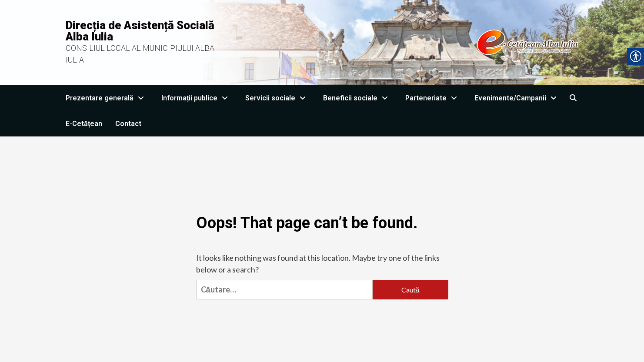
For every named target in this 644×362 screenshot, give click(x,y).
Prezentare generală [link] (107, 98)
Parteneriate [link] (433, 98)
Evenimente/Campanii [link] (518, 98)
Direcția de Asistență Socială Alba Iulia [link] (140, 31)
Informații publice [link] (197, 98)
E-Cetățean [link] (84, 124)
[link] (408, 42)
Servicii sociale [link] (278, 98)
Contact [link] (128, 124)
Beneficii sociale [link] (358, 98)
